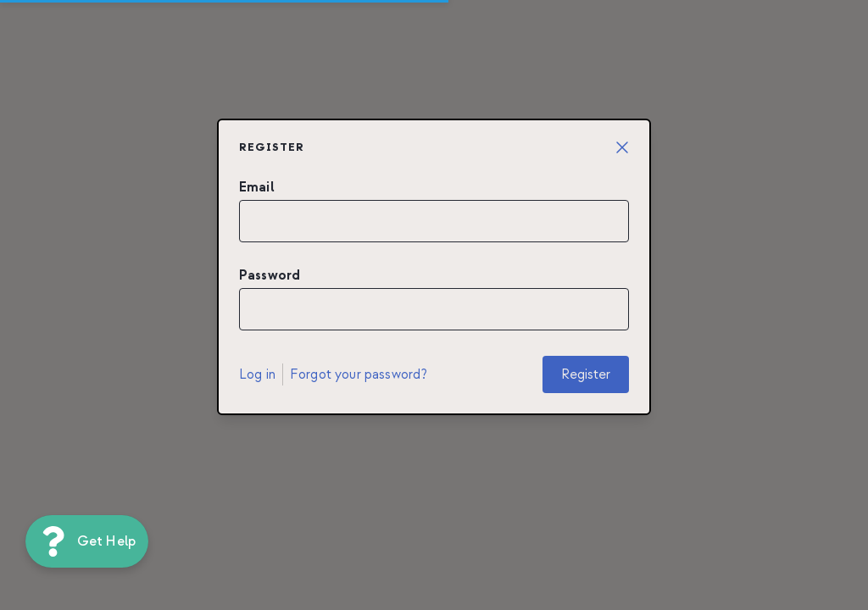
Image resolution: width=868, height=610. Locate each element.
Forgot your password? (359, 374)
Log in (257, 374)
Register (586, 374)
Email (257, 187)
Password (270, 275)
